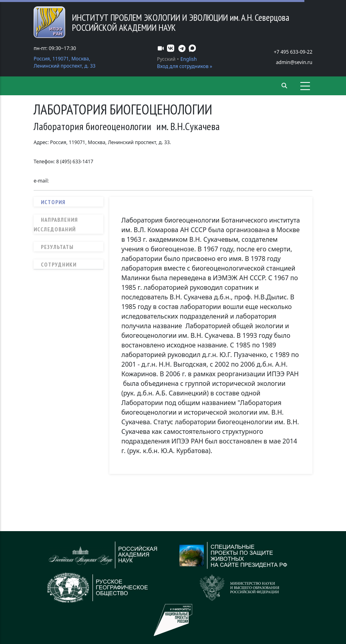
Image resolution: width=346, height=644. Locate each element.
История (53, 202)
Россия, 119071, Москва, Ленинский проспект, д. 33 (64, 62)
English (189, 59)
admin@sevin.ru (294, 62)
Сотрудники (59, 265)
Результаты (57, 247)
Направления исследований (56, 225)
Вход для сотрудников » (185, 66)
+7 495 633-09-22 (293, 52)
